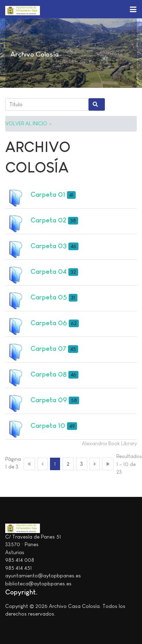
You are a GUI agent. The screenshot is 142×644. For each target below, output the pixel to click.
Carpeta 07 (48, 348)
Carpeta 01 (48, 194)
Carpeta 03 (49, 246)
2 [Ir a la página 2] (68, 464)
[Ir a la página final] (108, 464)
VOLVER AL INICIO (26, 123)
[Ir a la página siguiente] (95, 464)
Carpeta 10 (48, 425)
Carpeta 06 (49, 323)
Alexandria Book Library (109, 443)
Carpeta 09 (49, 400)
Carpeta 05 (49, 297)
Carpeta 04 (49, 271)
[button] (133, 9)
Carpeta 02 (48, 220)
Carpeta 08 (49, 374)
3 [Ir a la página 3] (82, 464)
